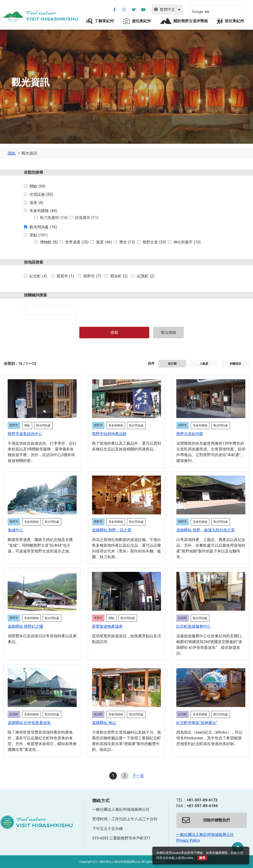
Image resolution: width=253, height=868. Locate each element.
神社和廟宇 (187, 242)
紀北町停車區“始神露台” (197, 723)
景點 (38, 235)
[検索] (209, 12)
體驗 (37, 186)
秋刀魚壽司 (54, 218)
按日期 (172, 364)
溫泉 (36, 203)
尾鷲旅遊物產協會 (107, 626)
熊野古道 (154, 242)
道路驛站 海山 (104, 723)
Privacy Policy (188, 840)
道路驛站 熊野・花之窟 (112, 530)
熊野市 (92, 276)
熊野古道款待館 (190, 434)
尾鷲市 (65, 276)
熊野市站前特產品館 (109, 434)
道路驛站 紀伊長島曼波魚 (29, 723)
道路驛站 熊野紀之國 (25, 626)
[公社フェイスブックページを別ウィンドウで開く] (115, 10)
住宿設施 (41, 195)
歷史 (127, 242)
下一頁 (138, 776)
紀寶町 (146, 276)
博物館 (49, 242)
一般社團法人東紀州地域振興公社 (205, 835)
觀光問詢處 (43, 227)
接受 (202, 858)
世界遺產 (77, 242)
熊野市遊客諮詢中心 (25, 434)
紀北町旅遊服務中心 (194, 626)
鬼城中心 (15, 530)
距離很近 (236, 364)
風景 (104, 242)
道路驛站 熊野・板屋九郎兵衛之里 (206, 530)
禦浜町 (119, 276)
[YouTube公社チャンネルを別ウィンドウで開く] (143, 10)
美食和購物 (43, 211)
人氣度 (204, 364)
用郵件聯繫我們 (206, 820)
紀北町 (38, 276)
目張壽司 (87, 218)
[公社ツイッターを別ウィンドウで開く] (134, 10)
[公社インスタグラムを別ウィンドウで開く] (124, 10)
